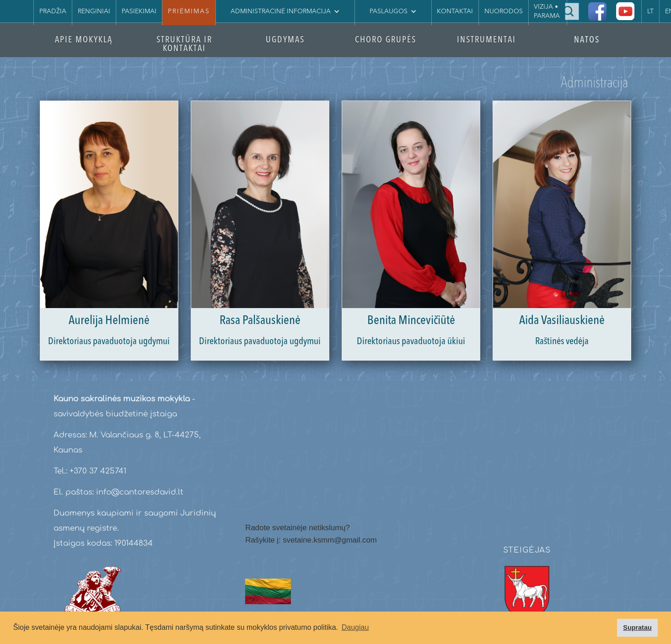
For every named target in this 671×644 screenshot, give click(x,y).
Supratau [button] (637, 628)
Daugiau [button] (355, 627)
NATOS (587, 40)
